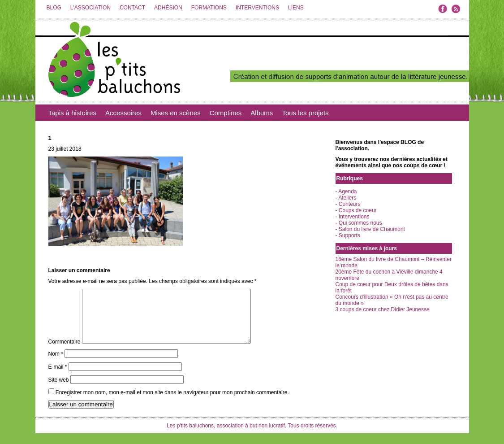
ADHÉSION (168, 8)
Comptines (226, 113)
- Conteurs (348, 204)
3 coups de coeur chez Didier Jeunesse (383, 309)
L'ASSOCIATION (90, 8)
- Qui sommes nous (359, 223)
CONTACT (132, 8)
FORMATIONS (209, 8)
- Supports (348, 235)
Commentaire (65, 353)
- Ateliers (346, 198)
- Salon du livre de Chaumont (370, 229)
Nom (56, 365)
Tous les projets (305, 113)
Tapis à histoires (73, 113)
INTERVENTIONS (257, 8)
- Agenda (346, 192)
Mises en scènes (176, 113)
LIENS (296, 8)
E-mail (58, 378)
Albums (262, 113)
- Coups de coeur (356, 210)
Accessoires (123, 113)
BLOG (54, 8)
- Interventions (353, 217)
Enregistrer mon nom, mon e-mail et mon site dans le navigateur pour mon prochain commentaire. (172, 403)
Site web (59, 391)
